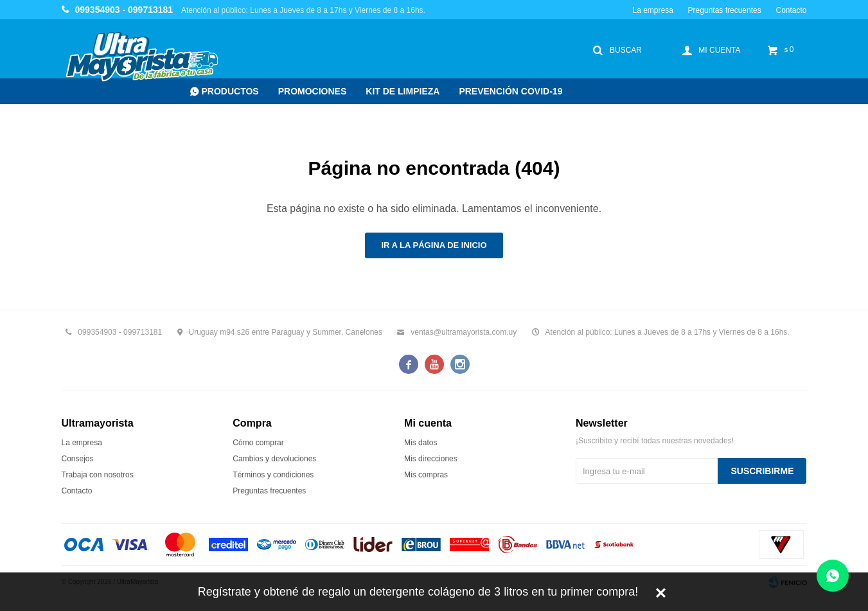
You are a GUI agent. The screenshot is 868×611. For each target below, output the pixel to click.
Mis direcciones (431, 459)
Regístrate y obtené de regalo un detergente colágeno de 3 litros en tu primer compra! (418, 592)
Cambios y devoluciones (274, 459)
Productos (230, 91)
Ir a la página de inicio (434, 245)
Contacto (791, 10)
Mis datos (421, 443)
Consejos (78, 459)
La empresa (652, 10)
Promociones (313, 91)
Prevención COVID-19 (510, 91)
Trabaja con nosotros (98, 475)
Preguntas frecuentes (725, 10)
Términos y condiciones (273, 475)
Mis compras (426, 475)
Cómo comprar (258, 443)
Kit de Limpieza (403, 91)
